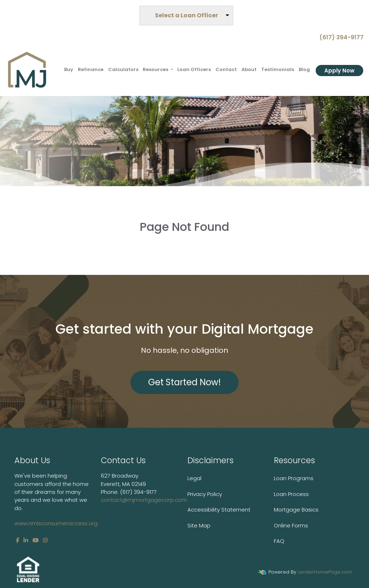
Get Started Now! (184, 382)
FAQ (279, 541)
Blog (304, 69)
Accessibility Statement (219, 510)
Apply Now (339, 71)
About (249, 69)
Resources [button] (156, 69)
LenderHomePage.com (325, 572)
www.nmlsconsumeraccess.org (56, 523)
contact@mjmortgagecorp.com (144, 500)
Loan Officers (194, 69)
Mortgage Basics (296, 510)
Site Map (199, 525)
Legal (194, 478)
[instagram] (45, 540)
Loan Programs (294, 478)
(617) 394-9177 (339, 37)
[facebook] (17, 540)
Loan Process (291, 494)
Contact (226, 69)
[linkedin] (26, 540)
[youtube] (35, 540)
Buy (69, 69)
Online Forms (291, 525)
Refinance (91, 69)
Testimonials (278, 69)
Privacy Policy (205, 494)
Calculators (123, 69)
